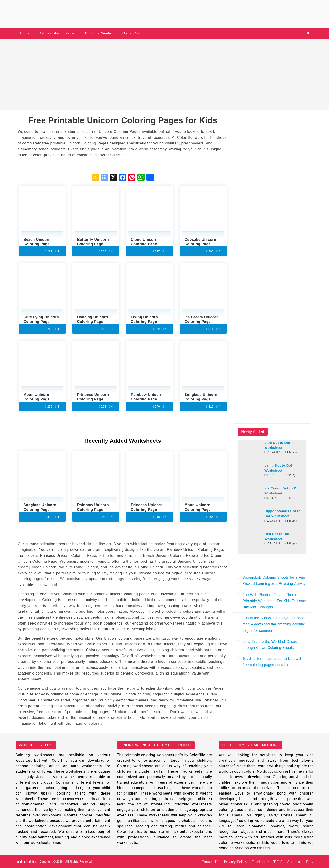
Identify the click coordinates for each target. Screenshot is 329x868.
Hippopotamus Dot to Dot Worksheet (282, 514)
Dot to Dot (131, 33)
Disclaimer (260, 862)
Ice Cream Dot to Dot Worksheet (282, 491)
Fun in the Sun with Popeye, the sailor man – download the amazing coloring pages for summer (274, 624)
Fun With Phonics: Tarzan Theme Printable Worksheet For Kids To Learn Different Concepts (274, 601)
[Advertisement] (164, 74)
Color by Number (99, 33)
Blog (310, 862)
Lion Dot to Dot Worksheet (277, 445)
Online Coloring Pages (57, 33)
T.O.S (278, 862)
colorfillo (26, 862)
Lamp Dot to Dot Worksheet (278, 468)
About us (294, 862)
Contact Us (210, 862)
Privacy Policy (236, 862)
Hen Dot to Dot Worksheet (277, 536)
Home (25, 33)
